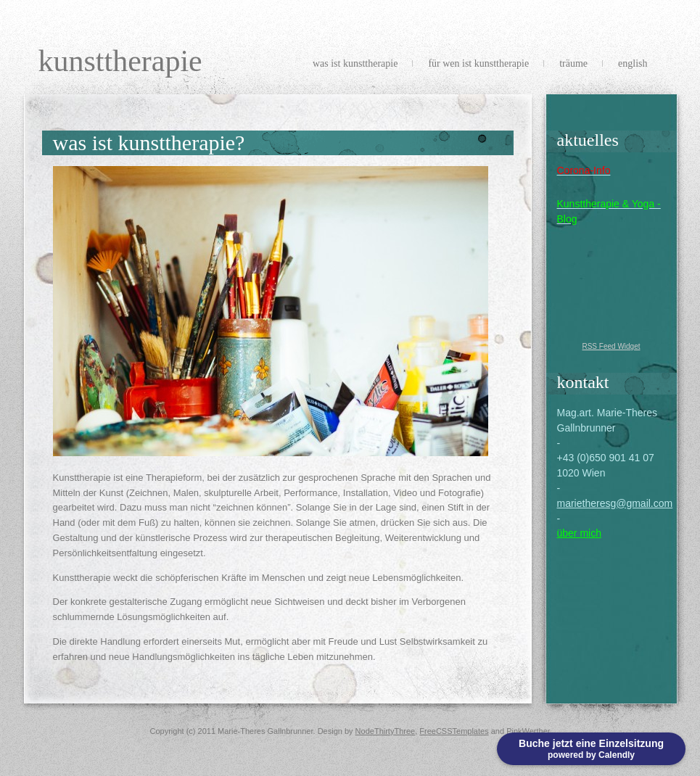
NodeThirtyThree (386, 731)
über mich (579, 533)
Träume (573, 63)
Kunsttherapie (120, 61)
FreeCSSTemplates (454, 731)
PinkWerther (528, 731)
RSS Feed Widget (611, 346)
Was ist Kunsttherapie (355, 63)
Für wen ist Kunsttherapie (478, 63)
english (633, 63)
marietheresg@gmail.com (615, 503)
